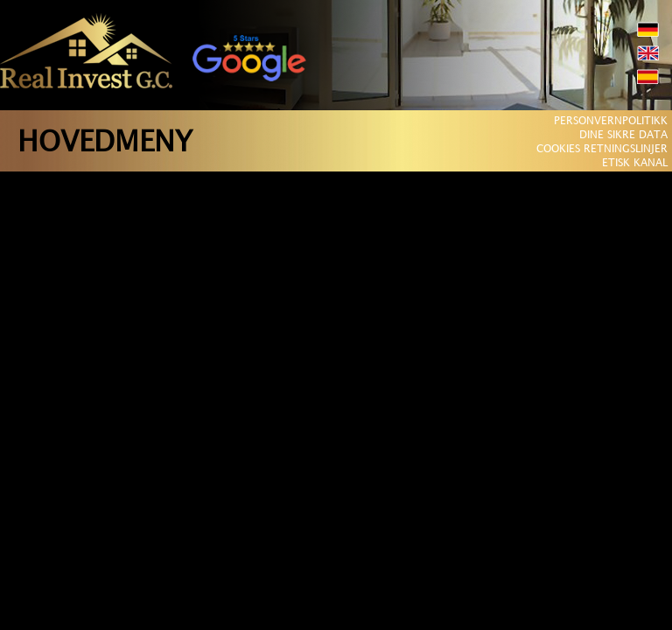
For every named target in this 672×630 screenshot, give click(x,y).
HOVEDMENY (105, 143)
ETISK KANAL (635, 163)
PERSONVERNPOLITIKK (611, 121)
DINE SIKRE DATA (623, 135)
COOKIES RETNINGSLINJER (602, 149)
